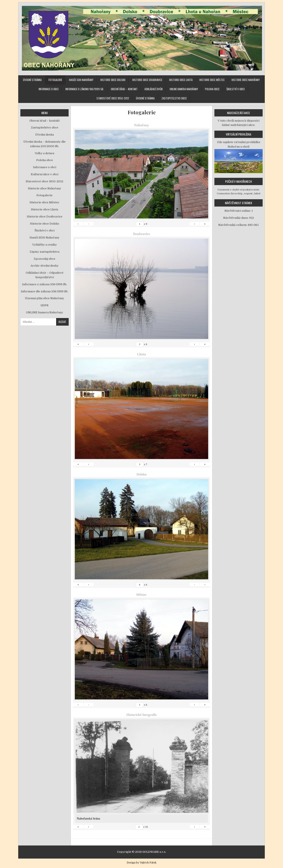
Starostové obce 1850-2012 (113, 98)
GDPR (44, 305)
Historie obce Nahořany (246, 80)
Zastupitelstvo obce (174, 98)
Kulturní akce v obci (45, 174)
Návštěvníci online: (238, 211)
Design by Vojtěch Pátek (142, 863)
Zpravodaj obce (44, 259)
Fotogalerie (55, 80)
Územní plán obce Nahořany (44, 298)
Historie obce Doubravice (147, 80)
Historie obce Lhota (181, 80)
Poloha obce (212, 89)
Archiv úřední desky (44, 266)
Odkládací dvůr (154, 89)
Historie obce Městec (212, 80)
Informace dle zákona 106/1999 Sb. (44, 291)
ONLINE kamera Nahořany (184, 89)
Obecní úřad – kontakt (124, 89)
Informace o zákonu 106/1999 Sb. (85, 89)
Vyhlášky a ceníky (44, 245)
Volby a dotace (45, 153)
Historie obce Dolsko (113, 80)
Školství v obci (236, 89)
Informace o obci (49, 89)
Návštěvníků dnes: (236, 218)
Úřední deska (44, 135)
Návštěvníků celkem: (233, 225)
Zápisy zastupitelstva (44, 252)
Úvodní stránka (32, 80)
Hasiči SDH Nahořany (81, 80)
